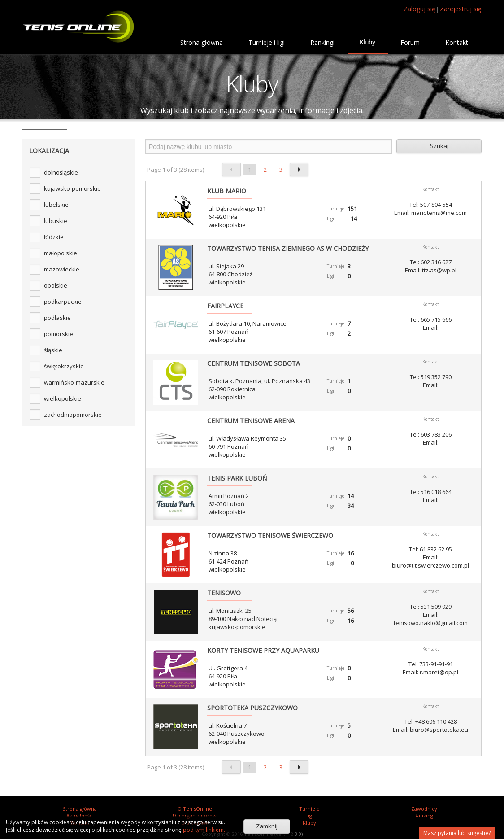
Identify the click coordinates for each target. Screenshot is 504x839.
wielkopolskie (63, 398)
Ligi (309, 815)
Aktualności (80, 815)
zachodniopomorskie (73, 415)
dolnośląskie (61, 172)
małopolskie (61, 253)
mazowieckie (62, 269)
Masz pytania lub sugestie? (457, 833)
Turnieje (309, 809)
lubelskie (56, 205)
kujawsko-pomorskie (72, 188)
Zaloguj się (419, 9)
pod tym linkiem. (203, 830)
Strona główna (80, 809)
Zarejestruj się (461, 9)
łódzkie (54, 237)
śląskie (53, 350)
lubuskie (56, 221)
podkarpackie (63, 302)
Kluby (309, 823)
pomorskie (59, 334)
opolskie (56, 285)
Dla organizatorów (195, 815)
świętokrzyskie (64, 366)
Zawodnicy (424, 809)
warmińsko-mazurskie (74, 382)
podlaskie (57, 318)
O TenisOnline (195, 809)
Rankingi (424, 815)
